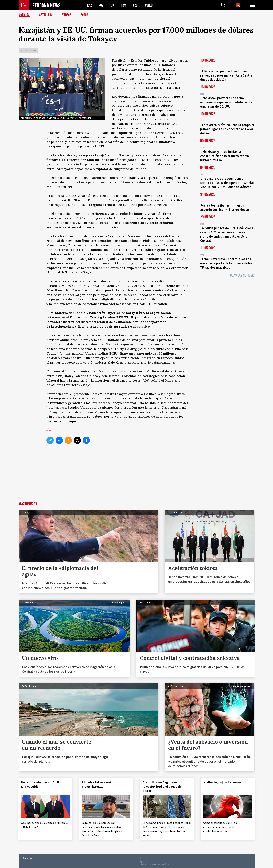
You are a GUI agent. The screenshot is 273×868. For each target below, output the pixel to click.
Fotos (84, 15)
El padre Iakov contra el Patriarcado (98, 785)
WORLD (149, 5)
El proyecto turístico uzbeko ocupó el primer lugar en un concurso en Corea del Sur (227, 129)
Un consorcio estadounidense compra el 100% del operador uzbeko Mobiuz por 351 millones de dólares (227, 183)
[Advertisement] (136, 475)
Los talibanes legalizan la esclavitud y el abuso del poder (163, 787)
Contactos (28, 858)
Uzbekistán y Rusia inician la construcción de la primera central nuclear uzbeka (225, 156)
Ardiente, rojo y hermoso (222, 782)
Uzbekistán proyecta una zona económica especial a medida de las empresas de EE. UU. (226, 102)
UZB (135, 5)
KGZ (101, 5)
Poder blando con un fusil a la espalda (40, 785)
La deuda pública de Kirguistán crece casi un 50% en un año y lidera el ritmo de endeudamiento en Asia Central (227, 234)
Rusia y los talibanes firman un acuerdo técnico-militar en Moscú (225, 207)
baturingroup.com (157, 864)
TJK (112, 5)
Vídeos (67, 15)
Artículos (46, 15)
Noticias (24, 15)
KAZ (89, 5)
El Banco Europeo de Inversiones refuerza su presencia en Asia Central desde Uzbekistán (227, 75)
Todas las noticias (241, 275)
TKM (124, 5)
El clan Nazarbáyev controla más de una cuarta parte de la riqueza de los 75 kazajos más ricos (226, 263)
